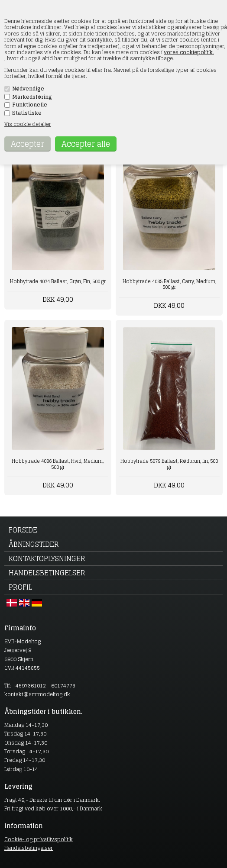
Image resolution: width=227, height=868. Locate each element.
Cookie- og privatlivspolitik (39, 839)
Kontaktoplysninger (47, 558)
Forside (23, 530)
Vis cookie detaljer (28, 124)
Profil (20, 587)
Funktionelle (30, 105)
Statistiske (27, 113)
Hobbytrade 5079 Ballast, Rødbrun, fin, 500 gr (169, 464)
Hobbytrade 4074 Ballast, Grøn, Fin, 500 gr (58, 281)
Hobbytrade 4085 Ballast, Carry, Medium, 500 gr (169, 284)
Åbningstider (34, 544)
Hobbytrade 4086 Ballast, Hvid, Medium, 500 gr (58, 464)
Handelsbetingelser (47, 573)
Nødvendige (28, 89)
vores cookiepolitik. (189, 52)
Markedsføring (32, 97)
